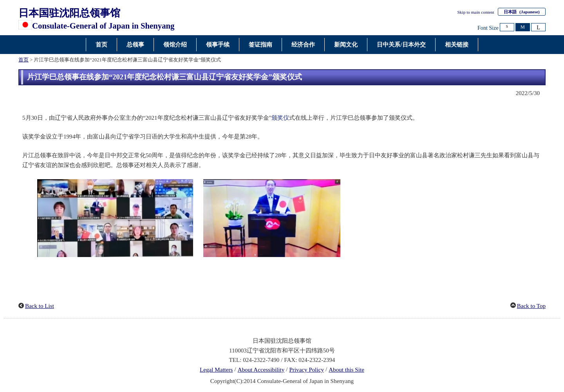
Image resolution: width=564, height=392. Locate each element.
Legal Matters (216, 370)
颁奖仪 (280, 118)
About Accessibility (261, 370)
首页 (23, 60)
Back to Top (531, 306)
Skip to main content (476, 12)
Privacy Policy (306, 370)
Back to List (40, 306)
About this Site (346, 370)
